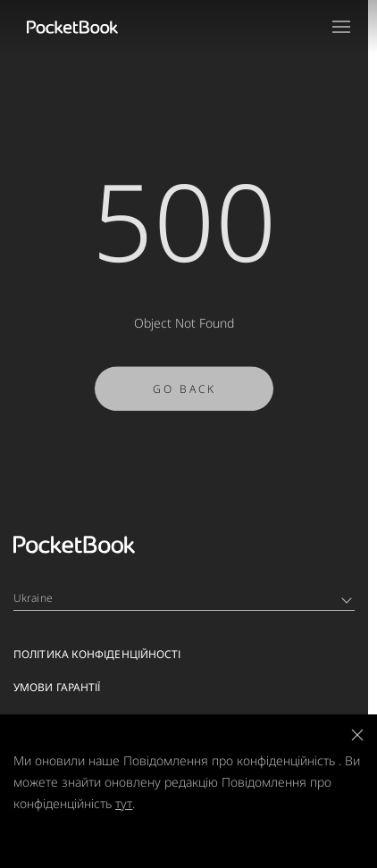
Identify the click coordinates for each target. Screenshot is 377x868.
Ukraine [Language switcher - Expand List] (183, 598)
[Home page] (72, 27)
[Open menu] (341, 27)
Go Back (184, 392)
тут (124, 803)
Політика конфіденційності (97, 654)
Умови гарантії (57, 687)
